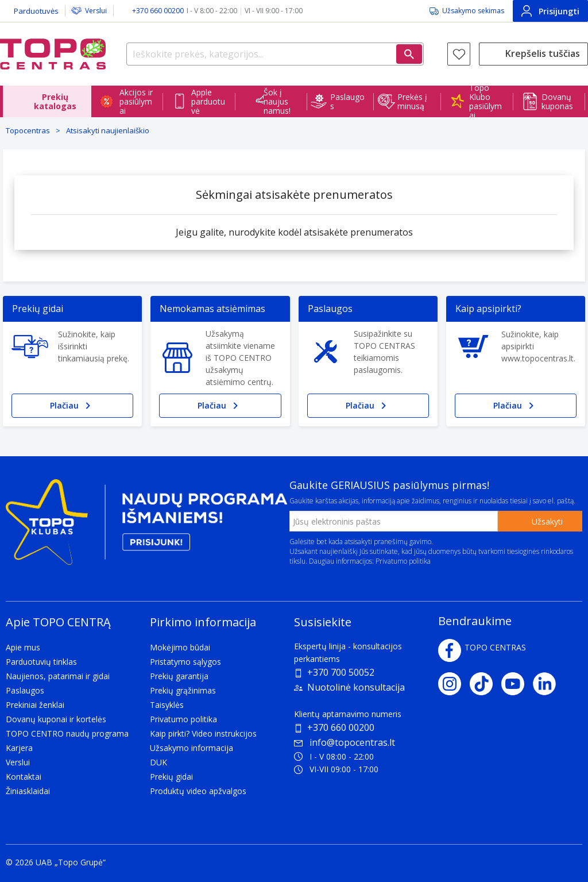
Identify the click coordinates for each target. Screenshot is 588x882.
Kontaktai (24, 777)
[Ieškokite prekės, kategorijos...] (275, 54)
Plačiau (72, 406)
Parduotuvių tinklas (41, 662)
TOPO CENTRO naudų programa (67, 733)
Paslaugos (347, 101)
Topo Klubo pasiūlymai (486, 101)
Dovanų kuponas (557, 101)
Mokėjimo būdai (180, 647)
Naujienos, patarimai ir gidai (58, 676)
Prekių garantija (179, 676)
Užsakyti (547, 521)
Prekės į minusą (412, 101)
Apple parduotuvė (208, 101)
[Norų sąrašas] (459, 54)
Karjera (19, 748)
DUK (158, 762)
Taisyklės (167, 705)
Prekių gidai (171, 777)
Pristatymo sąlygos (185, 662)
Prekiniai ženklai (35, 705)
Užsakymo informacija (192, 748)
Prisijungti (550, 11)
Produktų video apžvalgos (198, 791)
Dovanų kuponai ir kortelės (56, 719)
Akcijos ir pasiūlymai (136, 101)
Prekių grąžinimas (183, 690)
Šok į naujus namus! (277, 101)
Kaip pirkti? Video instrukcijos (203, 733)
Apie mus (23, 647)
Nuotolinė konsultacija (356, 687)
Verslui (96, 11)
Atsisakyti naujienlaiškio (108, 130)
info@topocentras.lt (345, 742)
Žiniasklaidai (28, 791)
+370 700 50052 (341, 672)
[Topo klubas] (146, 527)
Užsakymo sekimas (473, 11)
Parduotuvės (36, 11)
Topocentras (28, 130)
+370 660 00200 (341, 727)
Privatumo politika (403, 561)
